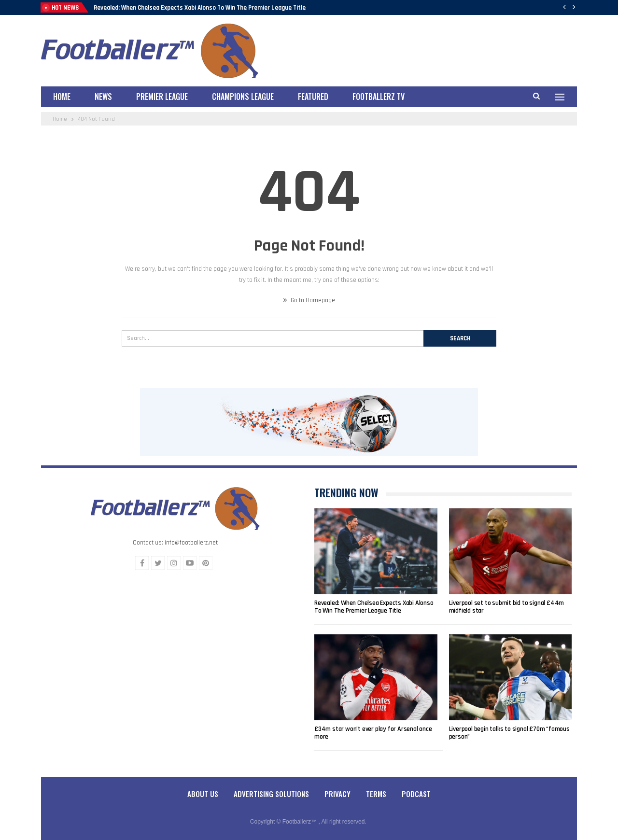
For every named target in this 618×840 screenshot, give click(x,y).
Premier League (162, 97)
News (103, 97)
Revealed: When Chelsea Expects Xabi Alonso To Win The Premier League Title (200, 8)
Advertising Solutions (271, 794)
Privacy (337, 794)
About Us (203, 794)
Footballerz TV (379, 97)
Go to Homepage (309, 300)
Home (62, 97)
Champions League (243, 97)
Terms (376, 794)
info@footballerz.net (191, 543)
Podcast (416, 794)
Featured (313, 97)
